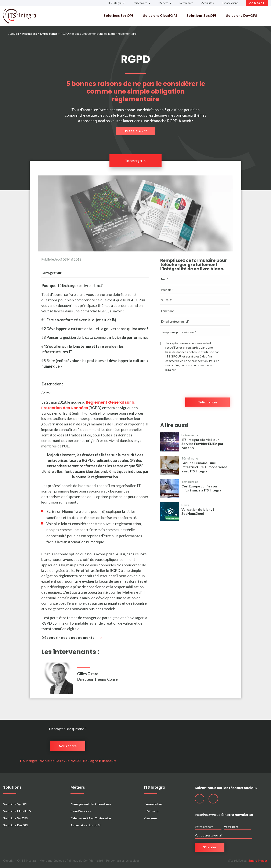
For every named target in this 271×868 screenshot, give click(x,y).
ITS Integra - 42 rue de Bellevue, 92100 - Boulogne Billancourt (68, 761)
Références (186, 3)
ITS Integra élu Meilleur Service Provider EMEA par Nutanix (202, 444)
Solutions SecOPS (202, 15)
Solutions (12, 787)
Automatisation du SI (85, 825)
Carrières (151, 818)
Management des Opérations (91, 804)
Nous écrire (68, 746)
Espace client (230, 3)
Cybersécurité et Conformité (91, 818)
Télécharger (134, 161)
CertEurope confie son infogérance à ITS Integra (201, 488)
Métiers (163, 3)
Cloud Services (81, 811)
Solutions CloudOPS (160, 15)
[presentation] (192, 382)
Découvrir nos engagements (71, 637)
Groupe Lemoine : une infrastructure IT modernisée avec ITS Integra (204, 467)
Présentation (153, 804)
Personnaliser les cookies (123, 861)
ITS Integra (115, 3)
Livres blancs (49, 34)
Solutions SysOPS (119, 15)
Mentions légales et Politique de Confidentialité (71, 861)
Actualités (207, 3)
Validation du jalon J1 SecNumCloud (198, 511)
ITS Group (151, 811)
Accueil (14, 34)
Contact (257, 3)
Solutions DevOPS (242, 15)
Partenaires (140, 3)
